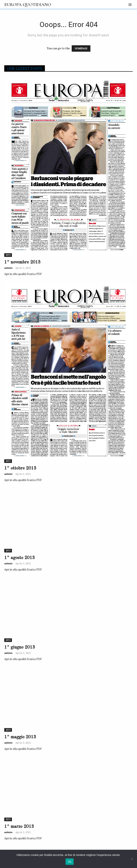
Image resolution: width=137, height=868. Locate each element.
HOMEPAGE (81, 48)
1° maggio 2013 (20, 737)
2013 (8, 255)
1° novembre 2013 (22, 262)
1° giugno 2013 (20, 647)
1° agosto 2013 (19, 558)
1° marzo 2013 (19, 827)
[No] (132, 859)
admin (8, 268)
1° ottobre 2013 (20, 468)
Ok (69, 862)
